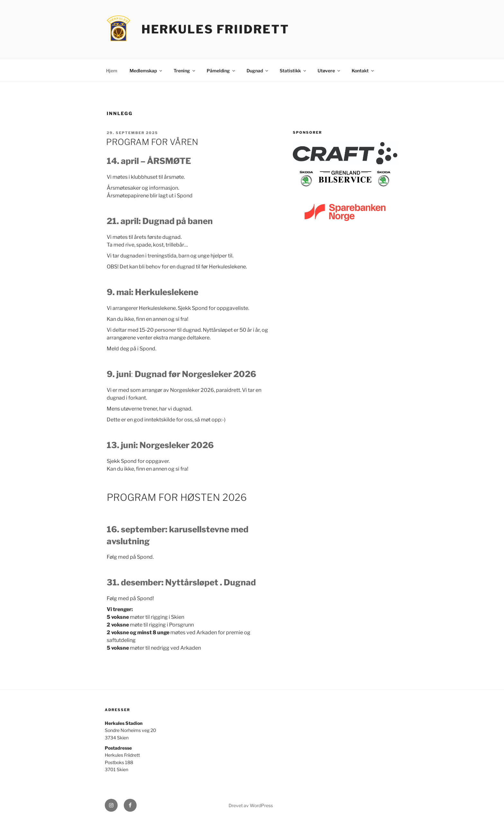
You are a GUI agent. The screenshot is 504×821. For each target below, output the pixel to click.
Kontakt (363, 71)
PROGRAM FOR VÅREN (152, 142)
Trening (185, 71)
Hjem (112, 71)
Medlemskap (146, 71)
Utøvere (329, 71)
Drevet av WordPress (251, 805)
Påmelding (221, 71)
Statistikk (293, 71)
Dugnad (258, 71)
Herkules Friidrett (215, 29)
